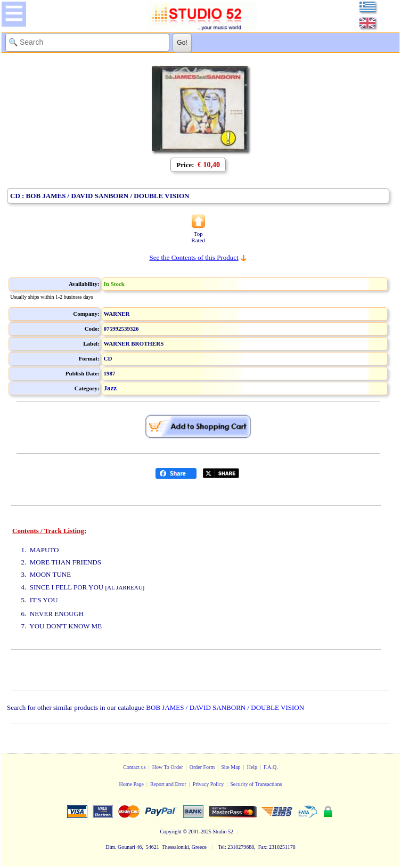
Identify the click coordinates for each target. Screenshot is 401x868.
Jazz (110, 388)
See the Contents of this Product (194, 257)
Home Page (131, 784)
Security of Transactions (256, 784)
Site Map (231, 767)
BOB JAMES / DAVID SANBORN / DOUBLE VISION (225, 707)
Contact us (134, 767)
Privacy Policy (208, 784)
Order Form (202, 767)
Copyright (171, 832)
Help (252, 767)
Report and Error (168, 784)
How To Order (168, 767)
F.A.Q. (271, 767)
